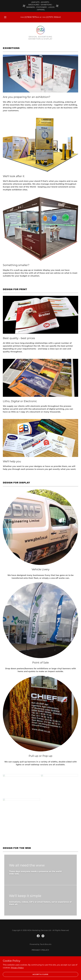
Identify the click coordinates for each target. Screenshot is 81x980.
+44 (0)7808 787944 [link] (30, 17)
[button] (6, 17)
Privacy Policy (17, 968)
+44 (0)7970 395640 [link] (51, 17)
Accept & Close (40, 974)
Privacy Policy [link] (40, 950)
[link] (40, 30)
